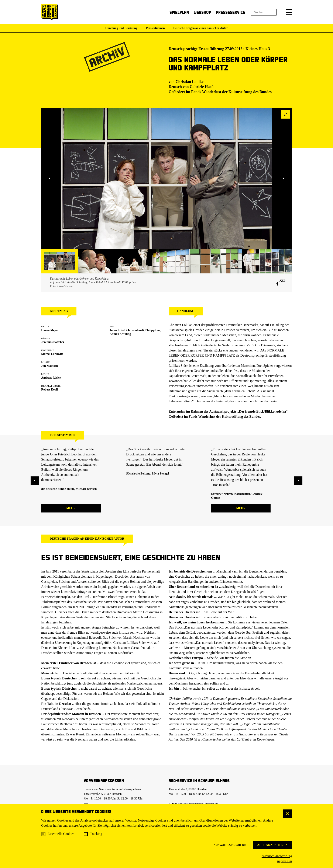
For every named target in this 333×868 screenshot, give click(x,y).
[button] (289, 12)
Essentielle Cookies (61, 834)
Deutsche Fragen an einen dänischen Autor (200, 28)
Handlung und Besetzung (121, 28)
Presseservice (231, 12)
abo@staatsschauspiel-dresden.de (198, 804)
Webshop (202, 12)
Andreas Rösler (51, 378)
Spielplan (179, 12)
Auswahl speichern (230, 845)
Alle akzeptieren (272, 845)
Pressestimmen (155, 28)
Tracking (96, 834)
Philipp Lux (153, 330)
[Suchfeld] (264, 12)
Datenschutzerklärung (277, 856)
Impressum (284, 861)
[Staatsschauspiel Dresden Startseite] (50, 12)
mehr (71, 508)
